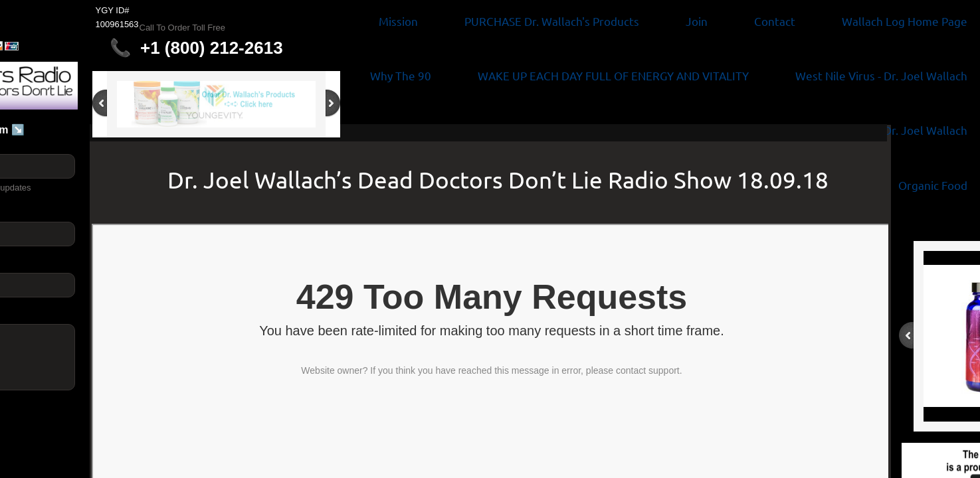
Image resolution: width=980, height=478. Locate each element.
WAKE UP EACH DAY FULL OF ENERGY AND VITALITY (613, 75)
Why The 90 (401, 75)
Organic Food (933, 185)
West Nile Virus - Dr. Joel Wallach (881, 75)
